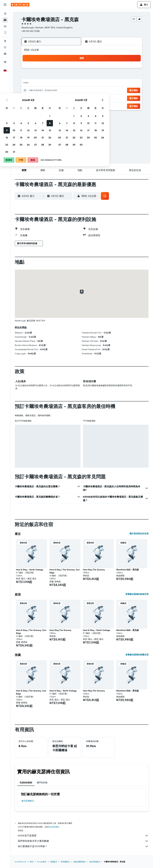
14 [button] (64, 84)
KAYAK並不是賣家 (83, 836)
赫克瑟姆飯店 (28, 801)
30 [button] (29, 105)
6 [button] (57, 76)
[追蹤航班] (5, 47)
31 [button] (36, 105)
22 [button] (72, 91)
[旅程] (5, 62)
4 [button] (43, 76)
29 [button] (72, 98)
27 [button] (57, 98)
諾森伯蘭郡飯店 (80, 862)
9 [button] (29, 84)
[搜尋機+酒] (5, 33)
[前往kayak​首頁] (20, 5)
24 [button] (36, 98)
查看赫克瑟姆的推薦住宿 (137, 655)
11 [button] (43, 84)
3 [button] (36, 76)
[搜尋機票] (5, 14)
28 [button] (64, 98)
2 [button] (29, 76)
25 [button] (43, 98)
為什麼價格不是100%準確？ (83, 846)
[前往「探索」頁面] (5, 41)
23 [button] (29, 98)
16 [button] (29, 91)
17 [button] (36, 91)
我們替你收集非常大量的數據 (83, 841)
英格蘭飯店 (65, 862)
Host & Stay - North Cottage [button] (30, 570)
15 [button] (72, 84)
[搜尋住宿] (5, 20)
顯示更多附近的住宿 (139, 534)
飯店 (32, 862)
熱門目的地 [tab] (42, 783)
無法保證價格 (53, 827)
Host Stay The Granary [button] (94, 570)
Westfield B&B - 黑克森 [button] (128, 570)
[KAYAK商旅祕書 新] (5, 54)
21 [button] (64, 91)
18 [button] (43, 91)
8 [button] (72, 76)
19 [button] (50, 91)
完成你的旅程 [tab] (26, 783)
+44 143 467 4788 (30, 31)
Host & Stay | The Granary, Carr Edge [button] (65, 571)
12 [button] (50, 84)
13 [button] (57, 84)
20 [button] (57, 91)
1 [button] (72, 69)
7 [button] (64, 76)
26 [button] (50, 98)
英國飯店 (54, 862)
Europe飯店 (42, 862)
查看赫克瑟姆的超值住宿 (137, 594)
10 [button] (36, 84)
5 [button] (50, 76)
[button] (5, 5)
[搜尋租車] (5, 26)
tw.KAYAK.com (21, 862)
